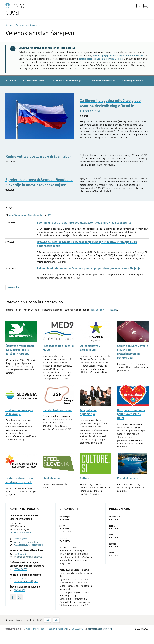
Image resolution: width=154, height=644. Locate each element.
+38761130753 (20, 569)
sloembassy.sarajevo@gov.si (28, 542)
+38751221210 (20, 554)
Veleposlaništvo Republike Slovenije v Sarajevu (46, 629)
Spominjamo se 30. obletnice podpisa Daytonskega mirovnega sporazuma (84, 223)
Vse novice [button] (14, 287)
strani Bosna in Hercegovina (103, 310)
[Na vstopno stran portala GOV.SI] (23, 9)
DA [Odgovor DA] (47, 620)
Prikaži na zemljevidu (20, 533)
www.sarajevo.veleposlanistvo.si (29, 545)
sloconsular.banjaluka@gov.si (28, 557)
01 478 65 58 (19, 590)
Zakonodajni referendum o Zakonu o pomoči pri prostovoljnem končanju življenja (89, 268)
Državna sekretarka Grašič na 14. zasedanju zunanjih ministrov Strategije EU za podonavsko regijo (87, 244)
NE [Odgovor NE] (56, 620)
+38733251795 (20, 578)
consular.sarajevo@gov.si (26, 581)
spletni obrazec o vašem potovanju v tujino (101, 59)
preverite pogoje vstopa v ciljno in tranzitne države (118, 55)
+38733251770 (20, 539)
